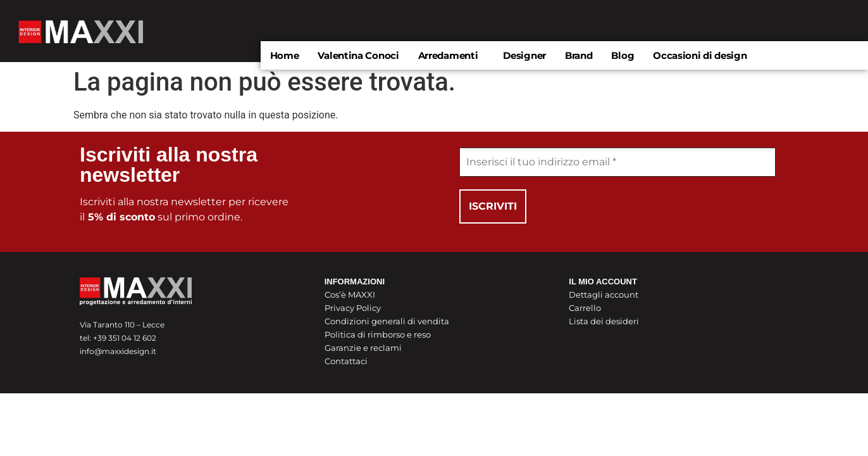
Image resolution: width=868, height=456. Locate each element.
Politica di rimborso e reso (378, 334)
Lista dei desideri (604, 321)
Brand (579, 55)
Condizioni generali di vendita (387, 321)
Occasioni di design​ (700, 55)
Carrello (585, 308)
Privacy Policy (353, 308)
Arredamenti (448, 55)
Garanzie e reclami (363, 348)
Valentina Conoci (358, 55)
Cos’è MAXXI (350, 294)
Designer (524, 55)
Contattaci (346, 361)
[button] (451, 55)
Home (285, 55)
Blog (623, 55)
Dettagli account (604, 294)
